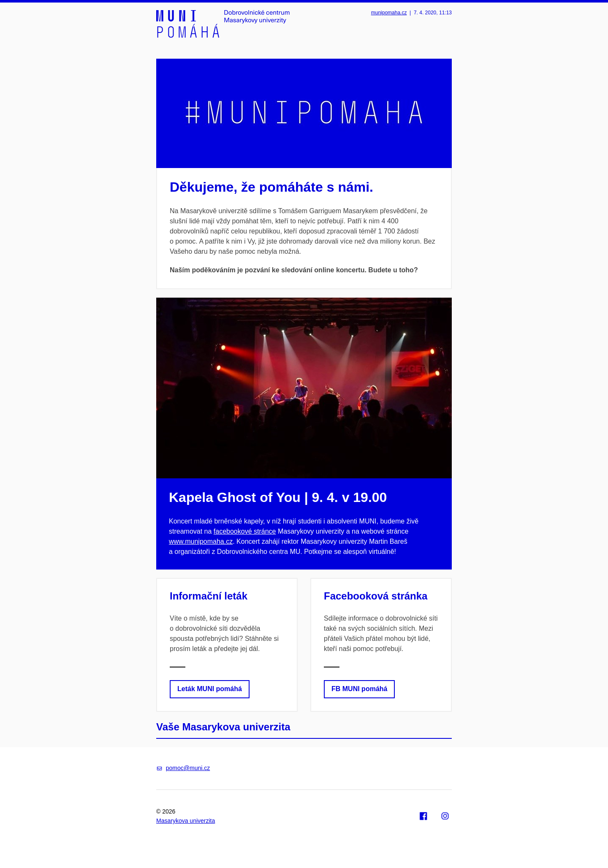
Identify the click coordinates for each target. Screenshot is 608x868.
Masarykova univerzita (186, 821)
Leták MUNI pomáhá (210, 689)
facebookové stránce (245, 531)
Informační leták (209, 596)
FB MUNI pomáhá (359, 689)
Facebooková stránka (376, 596)
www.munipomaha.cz (201, 541)
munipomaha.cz (389, 13)
